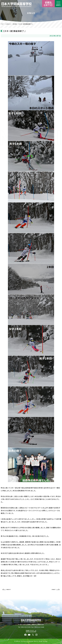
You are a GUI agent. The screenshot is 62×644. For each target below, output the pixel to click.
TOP (2, 24)
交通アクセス (31, 630)
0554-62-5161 (26, 627)
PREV (56, 590)
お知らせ (8, 24)
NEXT (7, 590)
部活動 (15, 24)
